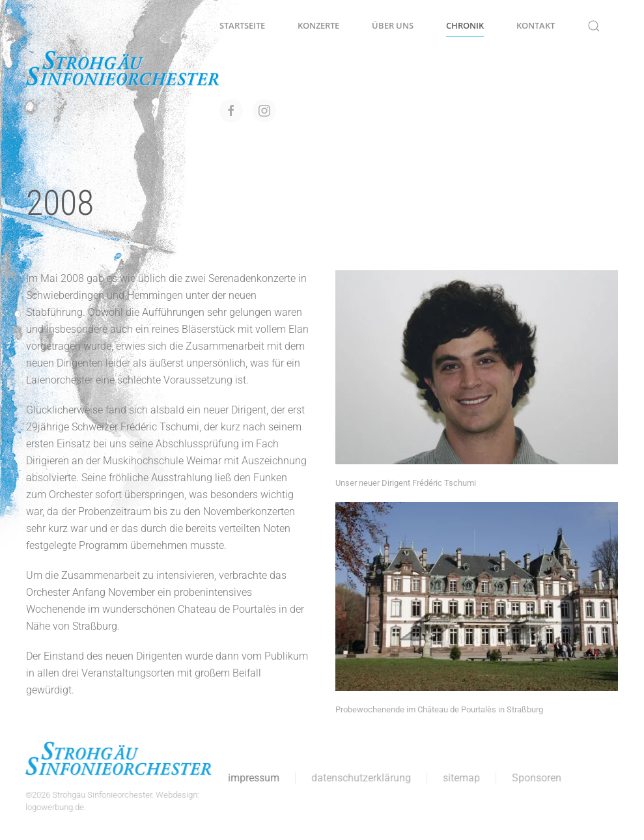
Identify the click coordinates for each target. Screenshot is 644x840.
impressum (253, 778)
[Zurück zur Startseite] (123, 68)
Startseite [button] (242, 25)
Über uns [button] (393, 25)
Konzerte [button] (318, 25)
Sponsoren (536, 778)
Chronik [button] (465, 25)
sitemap (461, 778)
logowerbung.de (54, 807)
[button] (594, 26)
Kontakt (536, 25)
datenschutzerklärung (360, 778)
